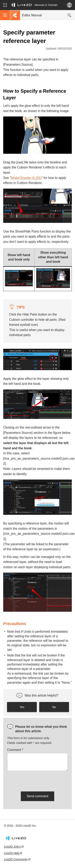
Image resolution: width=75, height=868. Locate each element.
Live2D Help (12, 853)
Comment (15, 750)
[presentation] (38, 781)
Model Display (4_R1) (26, 178)
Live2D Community (16, 859)
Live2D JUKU (12, 847)
